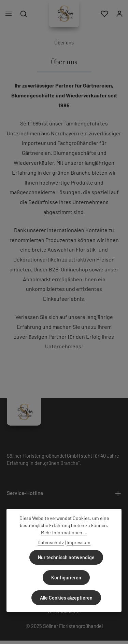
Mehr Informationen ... (64, 532)
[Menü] (9, 14)
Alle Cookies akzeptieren (66, 598)
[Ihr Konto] (119, 14)
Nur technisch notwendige (66, 557)
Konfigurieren (66, 578)
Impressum (79, 542)
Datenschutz (51, 542)
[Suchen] (24, 14)
